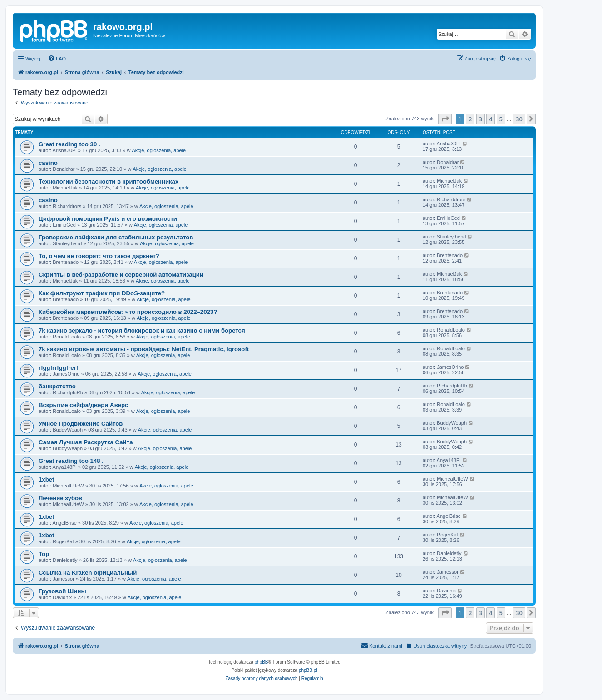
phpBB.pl (308, 670)
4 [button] (491, 119)
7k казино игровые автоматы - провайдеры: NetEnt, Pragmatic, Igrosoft (144, 349)
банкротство (57, 386)
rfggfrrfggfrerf (58, 368)
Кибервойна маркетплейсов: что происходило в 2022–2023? (128, 312)
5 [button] (501, 119)
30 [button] (519, 119)
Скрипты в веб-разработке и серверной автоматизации (121, 275)
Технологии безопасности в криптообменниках (109, 181)
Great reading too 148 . (71, 461)
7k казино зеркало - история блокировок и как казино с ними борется (142, 330)
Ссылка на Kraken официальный (88, 573)
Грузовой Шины (62, 591)
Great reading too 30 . (69, 144)
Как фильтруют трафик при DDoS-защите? (102, 293)
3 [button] (481, 119)
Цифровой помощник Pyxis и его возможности (108, 219)
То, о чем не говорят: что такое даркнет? (99, 256)
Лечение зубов (60, 498)
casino (48, 163)
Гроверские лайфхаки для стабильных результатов (116, 237)
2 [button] (470, 119)
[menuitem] (57, 59)
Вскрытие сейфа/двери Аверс (83, 405)
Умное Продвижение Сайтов (81, 424)
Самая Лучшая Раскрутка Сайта (86, 442)
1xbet (46, 479)
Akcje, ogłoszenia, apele (159, 150)
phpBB (262, 662)
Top (44, 554)
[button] (445, 119)
